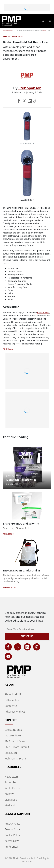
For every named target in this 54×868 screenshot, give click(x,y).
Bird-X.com (8, 349)
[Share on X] (24, 101)
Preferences (12, 847)
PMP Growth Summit (17, 747)
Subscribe (10, 782)
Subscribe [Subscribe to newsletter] (27, 636)
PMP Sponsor (30, 88)
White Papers (12, 788)
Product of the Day (13, 36)
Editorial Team (13, 700)
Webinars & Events (16, 758)
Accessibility (12, 841)
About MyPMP (13, 694)
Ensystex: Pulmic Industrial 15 (22, 570)
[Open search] (43, 21)
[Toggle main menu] (50, 21)
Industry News (13, 735)
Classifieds (11, 800)
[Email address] (27, 629)
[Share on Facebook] (19, 101)
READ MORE (8, 534)
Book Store (11, 753)
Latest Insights (13, 730)
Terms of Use (12, 829)
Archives (10, 794)
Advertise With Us (15, 712)
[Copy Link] (35, 101)
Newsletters (12, 777)
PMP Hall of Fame (15, 741)
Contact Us (11, 706)
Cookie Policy (12, 835)
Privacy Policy (12, 824)
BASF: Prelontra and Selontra (21, 524)
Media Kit (10, 805)
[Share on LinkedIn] (30, 101)
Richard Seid (43, 313)
